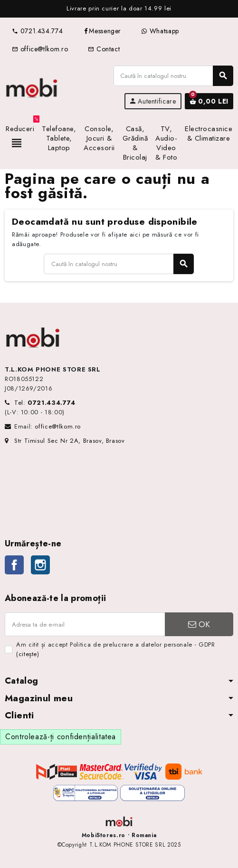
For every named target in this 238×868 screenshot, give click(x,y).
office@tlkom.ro (40, 49)
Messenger (102, 31)
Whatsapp (160, 31)
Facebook (14, 565)
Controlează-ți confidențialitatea (61, 737)
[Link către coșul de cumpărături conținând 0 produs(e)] (209, 101)
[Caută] (173, 76)
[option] (119, 9)
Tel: (45, 403)
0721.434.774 (37, 31)
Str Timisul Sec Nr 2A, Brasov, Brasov (65, 441)
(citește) (28, 654)
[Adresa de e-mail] (85, 624)
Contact (104, 49)
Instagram (40, 565)
